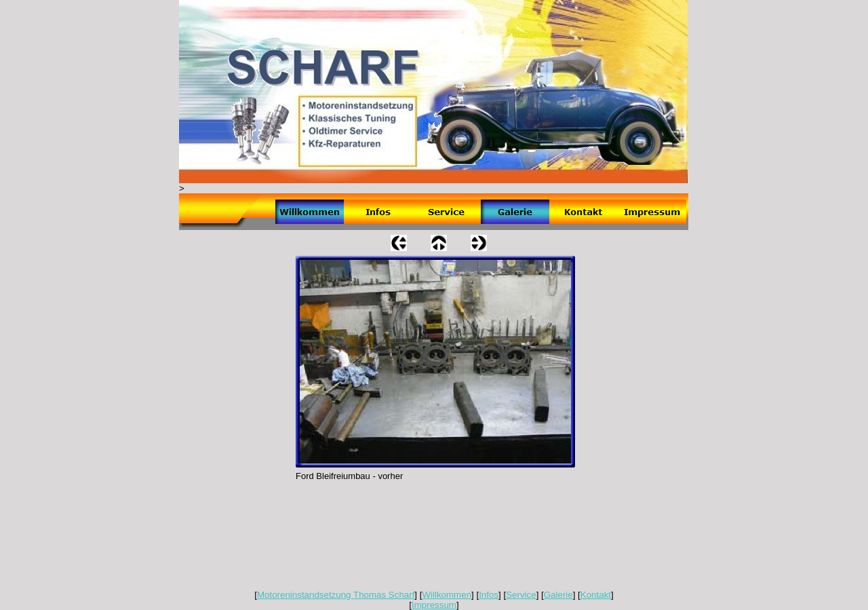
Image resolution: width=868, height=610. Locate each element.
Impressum (434, 605)
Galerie (558, 595)
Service (521, 595)
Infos (489, 595)
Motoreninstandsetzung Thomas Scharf (336, 595)
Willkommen (447, 595)
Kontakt (596, 595)
